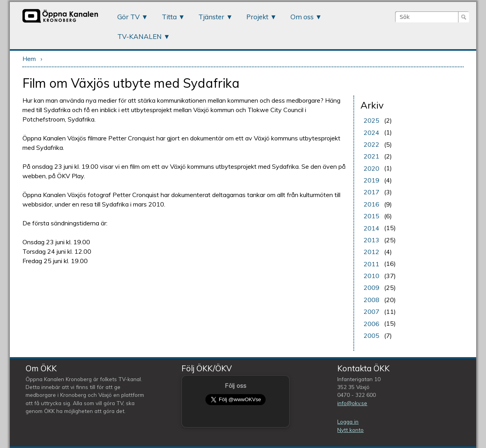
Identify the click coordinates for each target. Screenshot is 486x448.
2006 (371, 324)
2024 (371, 133)
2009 (371, 288)
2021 (371, 156)
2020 (371, 168)
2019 (371, 180)
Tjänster (211, 17)
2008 (371, 300)
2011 (371, 264)
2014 (371, 228)
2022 (371, 144)
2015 (371, 216)
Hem (29, 59)
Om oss (302, 17)
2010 (371, 276)
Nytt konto (350, 430)
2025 (371, 120)
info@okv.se (352, 403)
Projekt (257, 17)
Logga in (348, 421)
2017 (371, 192)
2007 (371, 312)
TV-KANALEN (140, 36)
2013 (371, 240)
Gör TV (128, 17)
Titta (169, 17)
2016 (371, 204)
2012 (371, 252)
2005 (371, 336)
